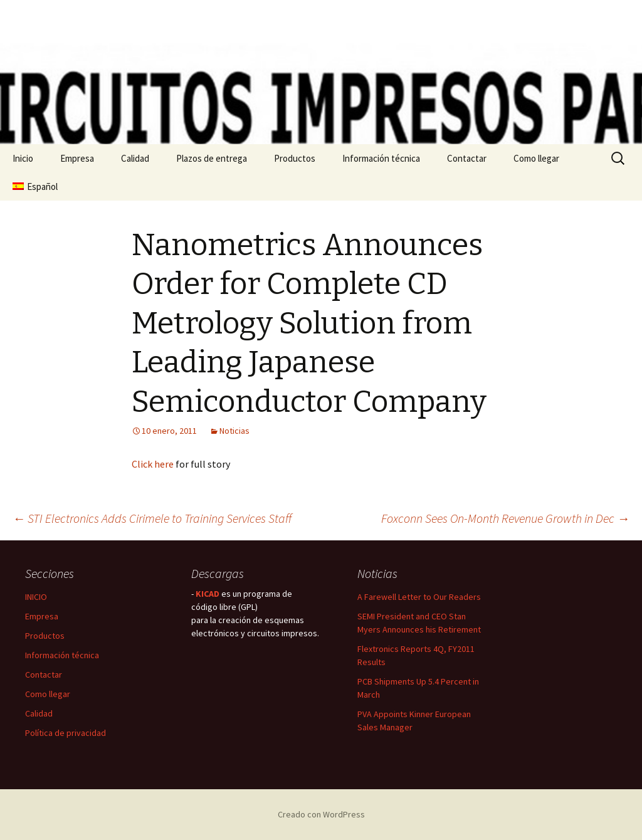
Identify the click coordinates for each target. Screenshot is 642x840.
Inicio (23, 158)
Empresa (77, 158)
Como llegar (536, 158)
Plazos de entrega (212, 158)
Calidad (135, 158)
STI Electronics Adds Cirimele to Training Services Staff (152, 518)
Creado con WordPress (321, 814)
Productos (295, 158)
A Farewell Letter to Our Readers (419, 597)
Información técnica (381, 158)
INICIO (36, 597)
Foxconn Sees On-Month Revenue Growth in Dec (505, 518)
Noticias (234, 431)
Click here (153, 464)
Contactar (467, 158)
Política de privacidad (66, 733)
